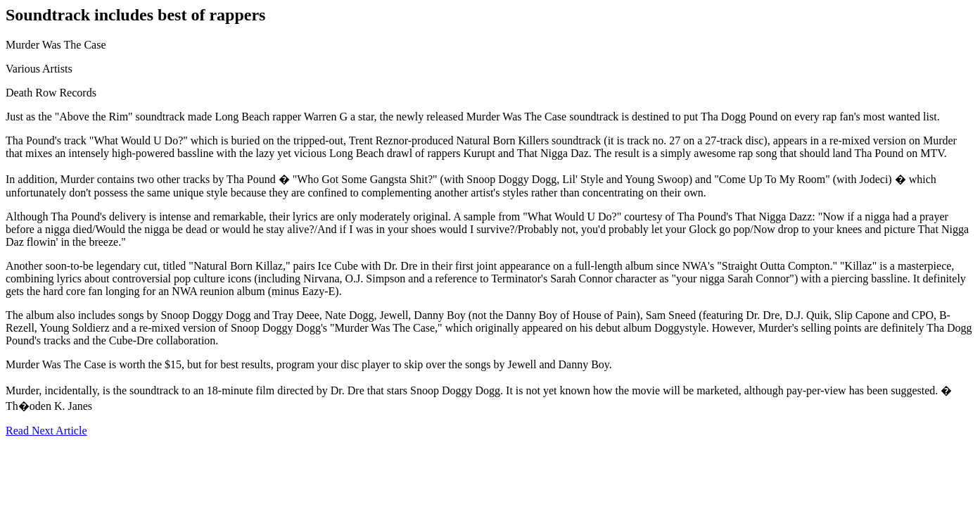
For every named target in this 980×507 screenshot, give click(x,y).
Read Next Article (46, 431)
